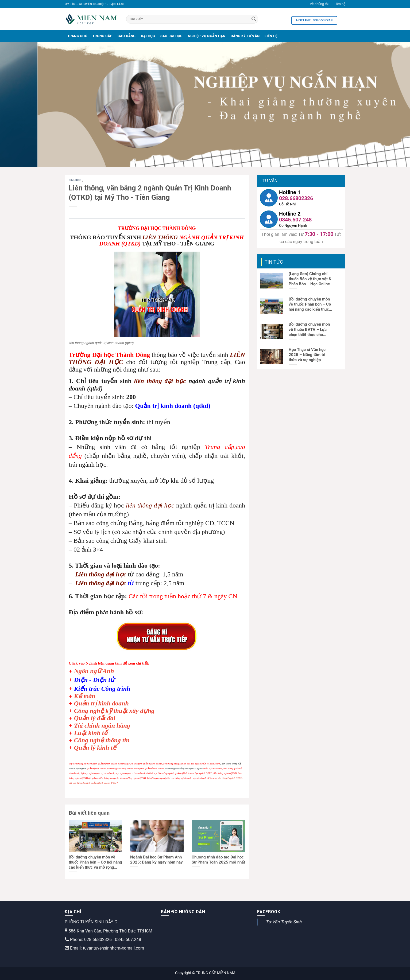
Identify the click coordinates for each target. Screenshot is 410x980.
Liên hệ (340, 4)
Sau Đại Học (172, 36)
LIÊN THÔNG (160, 237)
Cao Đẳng (127, 36)
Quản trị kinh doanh (101, 703)
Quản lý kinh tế (95, 748)
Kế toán (85, 696)
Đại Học (148, 36)
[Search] (254, 19)
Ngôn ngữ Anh (94, 671)
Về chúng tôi (319, 4)
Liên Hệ (271, 36)
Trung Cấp (102, 36)
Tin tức (274, 262)
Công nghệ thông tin (102, 740)
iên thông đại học (103, 574)
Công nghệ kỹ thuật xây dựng (114, 711)
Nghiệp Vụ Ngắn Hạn (207, 36)
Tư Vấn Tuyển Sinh (284, 922)
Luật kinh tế (91, 733)
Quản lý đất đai (95, 718)
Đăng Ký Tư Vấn (245, 36)
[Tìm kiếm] (192, 19)
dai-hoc (76, 180)
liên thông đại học (160, 381)
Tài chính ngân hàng (102, 725)
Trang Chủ (77, 36)
